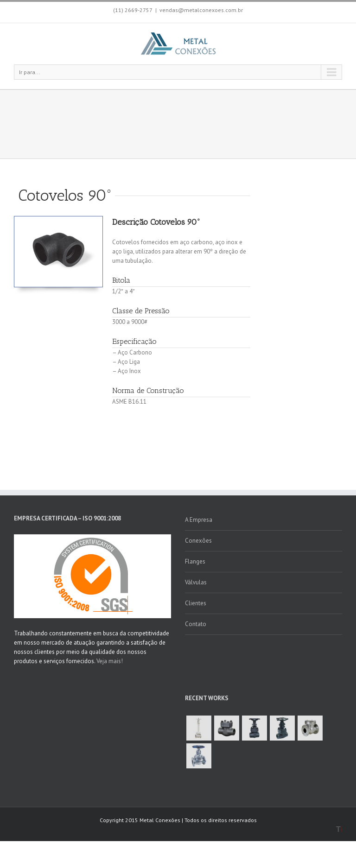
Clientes (196, 603)
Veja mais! (110, 661)
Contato (196, 624)
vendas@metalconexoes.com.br (201, 10)
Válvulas (196, 582)
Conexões (198, 541)
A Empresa (199, 520)
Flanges (195, 561)
